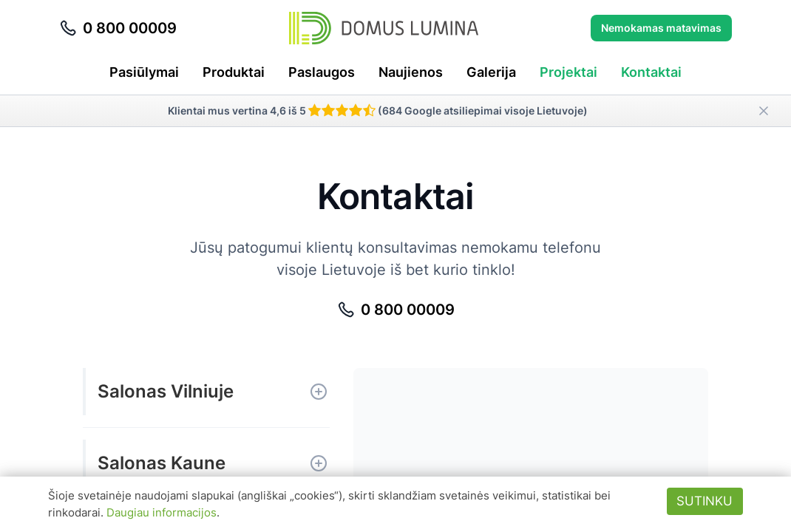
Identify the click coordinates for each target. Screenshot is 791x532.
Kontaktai (651, 72)
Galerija (491, 72)
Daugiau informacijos (162, 512)
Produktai (234, 72)
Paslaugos (322, 72)
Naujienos (411, 72)
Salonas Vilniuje (166, 391)
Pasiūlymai (144, 72)
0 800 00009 (396, 310)
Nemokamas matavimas (661, 28)
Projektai (568, 72)
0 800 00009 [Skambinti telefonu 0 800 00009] (118, 28)
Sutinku (705, 501)
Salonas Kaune (162, 463)
